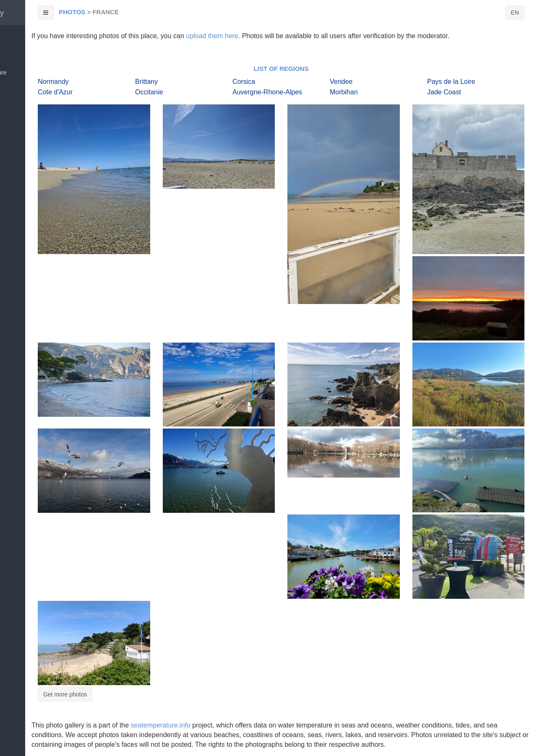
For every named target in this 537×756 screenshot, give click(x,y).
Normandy (53, 82)
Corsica (244, 82)
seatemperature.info (161, 725)
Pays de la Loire (451, 82)
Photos (72, 12)
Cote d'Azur (55, 92)
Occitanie (149, 92)
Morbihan (344, 92)
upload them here (212, 36)
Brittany (146, 82)
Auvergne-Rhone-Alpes (267, 92)
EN (515, 13)
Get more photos (65, 694)
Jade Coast (444, 92)
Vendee (341, 82)
